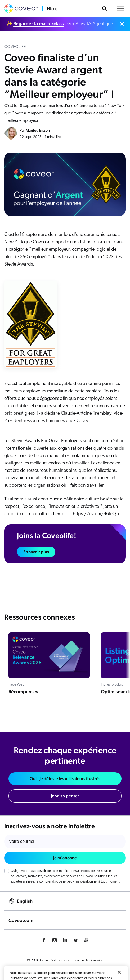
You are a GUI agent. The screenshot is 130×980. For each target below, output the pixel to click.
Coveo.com (21, 920)
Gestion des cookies (75, 971)
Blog (52, 8)
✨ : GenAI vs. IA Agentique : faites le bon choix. (62, 24)
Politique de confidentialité (35, 971)
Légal (99, 971)
